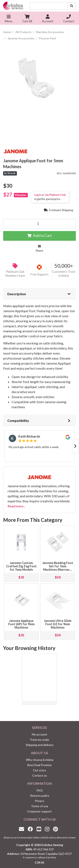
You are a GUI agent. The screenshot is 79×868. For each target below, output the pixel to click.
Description (17, 294)
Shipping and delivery (40, 745)
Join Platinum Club (55, 195)
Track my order (39, 740)
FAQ (40, 790)
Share (39, 248)
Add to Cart (39, 236)
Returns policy (40, 796)
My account (39, 734)
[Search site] (72, 6)
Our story (39, 770)
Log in (38, 195)
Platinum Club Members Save (15, 274)
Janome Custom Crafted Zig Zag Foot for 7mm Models (21, 566)
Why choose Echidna (40, 760)
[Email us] (23, 829)
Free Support (39, 274)
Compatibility (18, 420)
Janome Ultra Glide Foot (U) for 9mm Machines (58, 624)
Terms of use (40, 806)
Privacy (39, 801)
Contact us (40, 775)
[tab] (39, 294)
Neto (53, 857)
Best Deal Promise (39, 765)
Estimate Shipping (59, 210)
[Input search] (49, 6)
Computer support (39, 811)
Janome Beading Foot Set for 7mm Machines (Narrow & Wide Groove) (58, 568)
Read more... (16, 506)
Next (75, 446)
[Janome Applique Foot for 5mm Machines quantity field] (39, 224)
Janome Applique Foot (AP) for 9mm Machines (21, 624)
